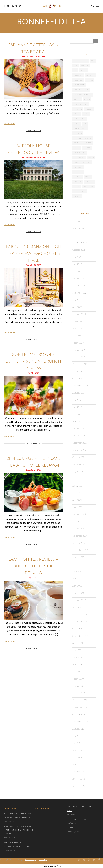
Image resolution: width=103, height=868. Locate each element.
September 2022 (80, 386)
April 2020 (77, 586)
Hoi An (77, 114)
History (89, 109)
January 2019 (79, 693)
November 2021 (80, 450)
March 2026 (78, 228)
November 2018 (80, 707)
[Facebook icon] (5, 6)
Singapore (78, 172)
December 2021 (80, 443)
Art (93, 61)
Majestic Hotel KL (75, 828)
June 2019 (77, 657)
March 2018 (78, 764)
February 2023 (79, 350)
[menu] (97, 6)
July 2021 (77, 478)
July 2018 (77, 736)
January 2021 (79, 521)
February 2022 (79, 428)
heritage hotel (81, 104)
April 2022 (77, 414)
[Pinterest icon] (16, 6)
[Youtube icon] (13, 6)
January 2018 (79, 779)
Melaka (77, 143)
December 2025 (80, 235)
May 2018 (77, 750)
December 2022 (80, 364)
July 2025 (77, 257)
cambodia (78, 75)
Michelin (88, 143)
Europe (77, 90)
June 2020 (77, 571)
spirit (88, 177)
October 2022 (79, 378)
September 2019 (80, 636)
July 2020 (77, 564)
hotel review (80, 119)
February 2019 (79, 686)
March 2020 (78, 593)
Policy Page (43, 860)
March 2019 (78, 679)
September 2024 (80, 293)
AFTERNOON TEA (33, 131)
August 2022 (78, 393)
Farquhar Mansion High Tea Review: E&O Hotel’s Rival (33, 253)
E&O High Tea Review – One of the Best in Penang (33, 566)
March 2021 (78, 507)
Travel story (80, 191)
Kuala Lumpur (80, 128)
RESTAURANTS (33, 443)
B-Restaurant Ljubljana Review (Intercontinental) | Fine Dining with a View (19, 830)
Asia (76, 65)
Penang (87, 148)
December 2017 (80, 786)
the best (90, 182)
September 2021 (80, 464)
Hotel (86, 114)
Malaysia (78, 133)
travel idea (89, 186)
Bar (75, 70)
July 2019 (77, 650)
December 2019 (80, 614)
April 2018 (77, 757)
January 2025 (79, 285)
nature (77, 148)
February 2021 (79, 514)
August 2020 (78, 557)
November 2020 (80, 536)
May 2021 (77, 493)
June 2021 (77, 486)
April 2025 (77, 271)
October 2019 (79, 629)
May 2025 (77, 264)
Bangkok (85, 65)
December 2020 (80, 529)
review (91, 157)
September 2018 (80, 722)
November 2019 (80, 621)
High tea (78, 109)
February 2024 (79, 314)
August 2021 (78, 471)
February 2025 (79, 278)
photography (80, 153)
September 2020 (80, 550)
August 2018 (78, 729)
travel (77, 186)
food (86, 90)
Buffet (83, 70)
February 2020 (79, 600)
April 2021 (77, 500)
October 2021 (79, 457)
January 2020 (79, 607)
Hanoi (87, 99)
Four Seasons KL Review (78, 819)
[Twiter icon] (8, 6)
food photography (83, 94)
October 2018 (79, 714)
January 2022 (79, 436)
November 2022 (80, 371)
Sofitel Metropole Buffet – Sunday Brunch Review (33, 361)
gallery (77, 99)
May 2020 (77, 579)
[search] (93, 6)
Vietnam (77, 196)
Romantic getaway (82, 162)
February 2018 (79, 772)
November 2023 (80, 321)
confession (79, 85)
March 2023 (78, 343)
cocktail (90, 75)
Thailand (78, 182)
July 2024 (77, 300)
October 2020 (79, 543)
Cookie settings (31, 860)
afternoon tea (81, 61)
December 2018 (80, 700)
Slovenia (78, 177)
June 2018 (77, 743)
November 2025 (80, 243)
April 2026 (77, 221)
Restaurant (79, 157)
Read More (10, 124)
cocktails (78, 80)
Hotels (77, 124)
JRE (85, 124)
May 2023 (77, 328)
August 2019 (78, 643)
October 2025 (79, 250)
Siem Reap (78, 167)
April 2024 (77, 307)
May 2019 (77, 664)
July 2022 (77, 400)
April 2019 (77, 671)
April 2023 (77, 336)
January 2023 (79, 357)
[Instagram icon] (20, 6)
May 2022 (77, 407)
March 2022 (78, 421)
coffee (90, 80)
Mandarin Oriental (83, 138)
